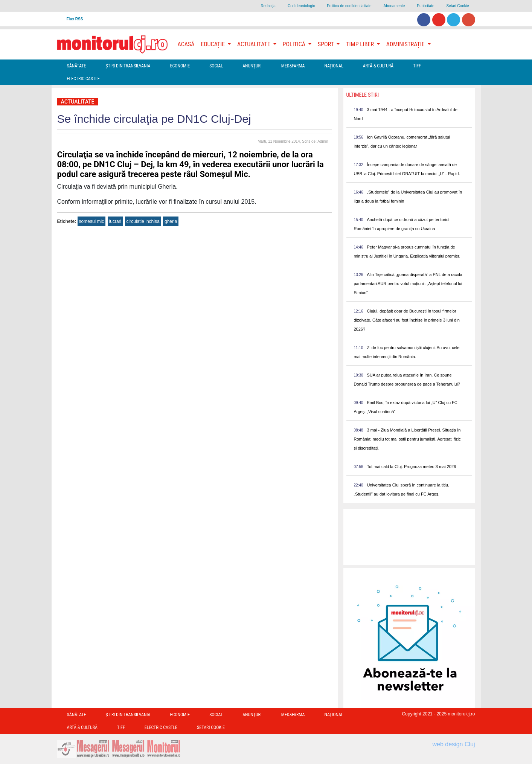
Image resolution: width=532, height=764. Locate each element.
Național (334, 66)
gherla (171, 221)
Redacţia (268, 6)
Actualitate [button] (255, 44)
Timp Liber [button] (361, 44)
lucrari (115, 221)
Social (216, 66)
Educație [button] (214, 44)
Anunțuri (252, 66)
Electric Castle (83, 79)
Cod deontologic (301, 6)
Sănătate (77, 66)
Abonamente (394, 6)
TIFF (417, 66)
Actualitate (78, 102)
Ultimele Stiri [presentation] (363, 95)
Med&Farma (293, 66)
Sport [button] (326, 44)
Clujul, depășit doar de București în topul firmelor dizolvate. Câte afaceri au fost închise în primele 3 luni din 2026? (407, 320)
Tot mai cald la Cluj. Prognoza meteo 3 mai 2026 (412, 467)
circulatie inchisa (143, 221)
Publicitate (425, 6)
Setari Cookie (457, 6)
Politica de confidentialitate (349, 6)
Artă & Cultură (378, 66)
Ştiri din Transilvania (128, 66)
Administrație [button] (406, 44)
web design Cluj (454, 744)
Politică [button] (295, 44)
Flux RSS (75, 19)
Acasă (186, 44)
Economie (180, 66)
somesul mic (92, 221)
